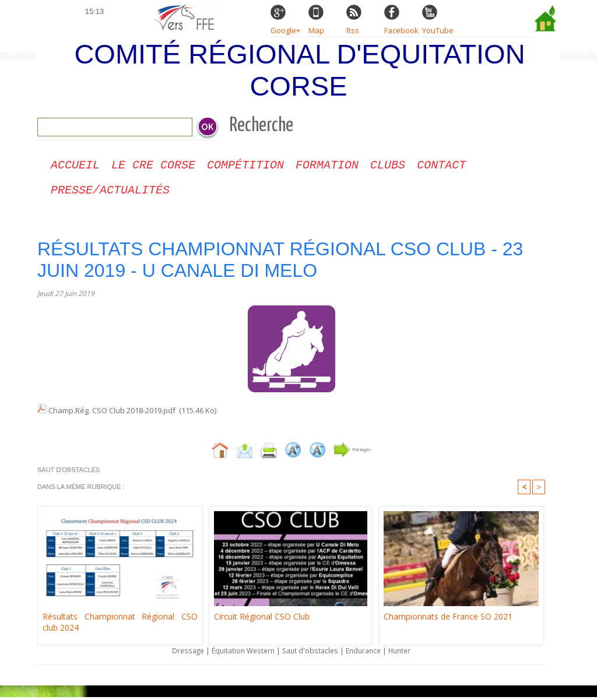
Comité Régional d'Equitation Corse (299, 70)
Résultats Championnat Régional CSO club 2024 (120, 624)
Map (316, 30)
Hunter (406, 653)
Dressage (182, 653)
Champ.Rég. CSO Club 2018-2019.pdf (112, 414)
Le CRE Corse (153, 166)
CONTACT (441, 166)
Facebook (401, 30)
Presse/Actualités (110, 194)
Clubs (388, 166)
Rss (353, 30)
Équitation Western (240, 653)
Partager (353, 452)
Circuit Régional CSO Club (258, 619)
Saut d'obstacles (311, 653)
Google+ (285, 30)
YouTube (438, 30)
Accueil (75, 166)
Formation (327, 166)
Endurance (367, 653)
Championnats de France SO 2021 (443, 619)
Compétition (245, 166)
